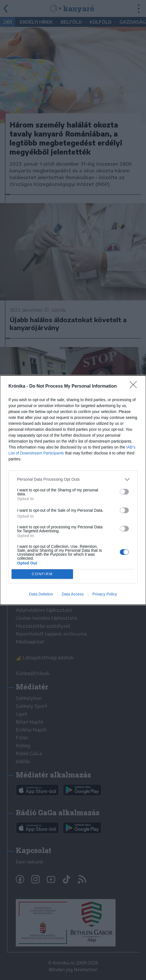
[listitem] (73, 479)
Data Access (73, 594)
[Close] (135, 386)
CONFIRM (42, 574)
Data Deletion (41, 594)
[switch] (124, 492)
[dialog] (73, 490)
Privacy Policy (105, 594)
